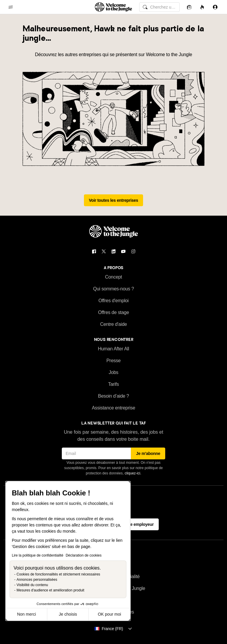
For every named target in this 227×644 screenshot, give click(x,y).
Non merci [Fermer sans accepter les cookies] (27, 614)
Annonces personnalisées (37, 580)
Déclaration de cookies (83, 555)
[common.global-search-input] (159, 7)
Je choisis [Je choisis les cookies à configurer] (68, 614)
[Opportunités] (202, 7)
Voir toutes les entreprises (114, 200)
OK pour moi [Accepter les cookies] (110, 614)
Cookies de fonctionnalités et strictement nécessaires (58, 574)
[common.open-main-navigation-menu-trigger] (11, 7)
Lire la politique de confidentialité (38, 555)
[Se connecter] (215, 7)
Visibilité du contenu (32, 585)
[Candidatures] (189, 7)
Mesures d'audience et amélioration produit (50, 590)
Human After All (113, 349)
